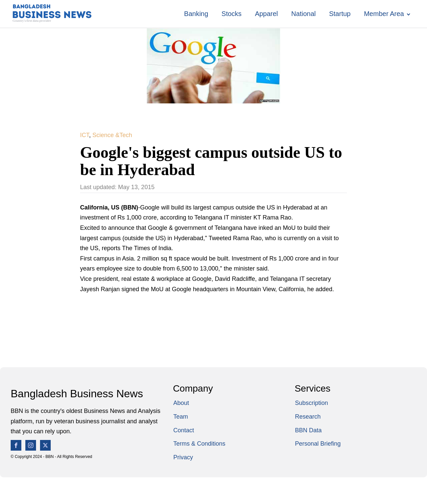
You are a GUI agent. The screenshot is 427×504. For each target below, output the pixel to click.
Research (308, 417)
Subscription (311, 403)
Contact (183, 430)
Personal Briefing (318, 444)
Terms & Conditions (199, 444)
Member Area (384, 14)
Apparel (266, 14)
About (181, 403)
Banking (196, 14)
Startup (340, 14)
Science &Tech (112, 135)
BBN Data (308, 430)
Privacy (183, 457)
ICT (85, 135)
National (303, 14)
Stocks (232, 14)
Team (180, 417)
